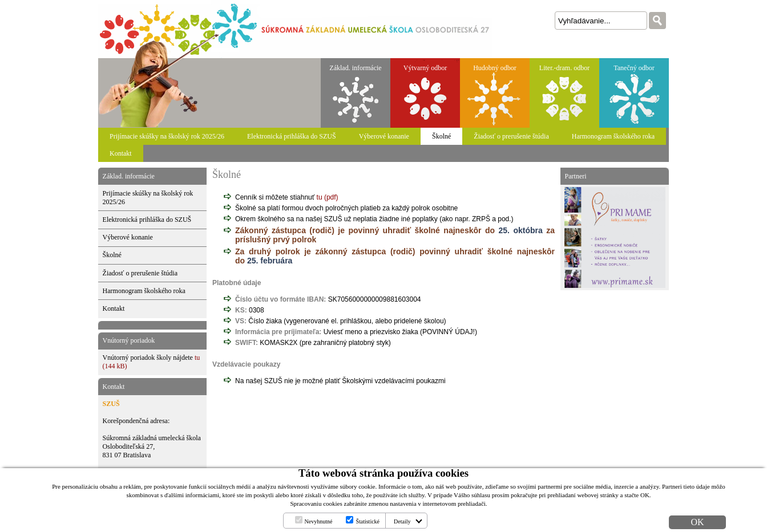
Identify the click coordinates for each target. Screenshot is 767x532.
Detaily (402, 521)
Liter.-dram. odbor (564, 68)
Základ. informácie (355, 68)
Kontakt (121, 153)
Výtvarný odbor (425, 68)
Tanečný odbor (634, 68)
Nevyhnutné (319, 521)
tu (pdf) (328, 197)
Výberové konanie (384, 136)
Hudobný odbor (495, 68)
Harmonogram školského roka (613, 136)
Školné (441, 136)
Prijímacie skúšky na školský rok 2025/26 (167, 136)
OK (697, 522)
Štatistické (368, 521)
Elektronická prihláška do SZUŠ (292, 136)
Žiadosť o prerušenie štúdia (511, 136)
